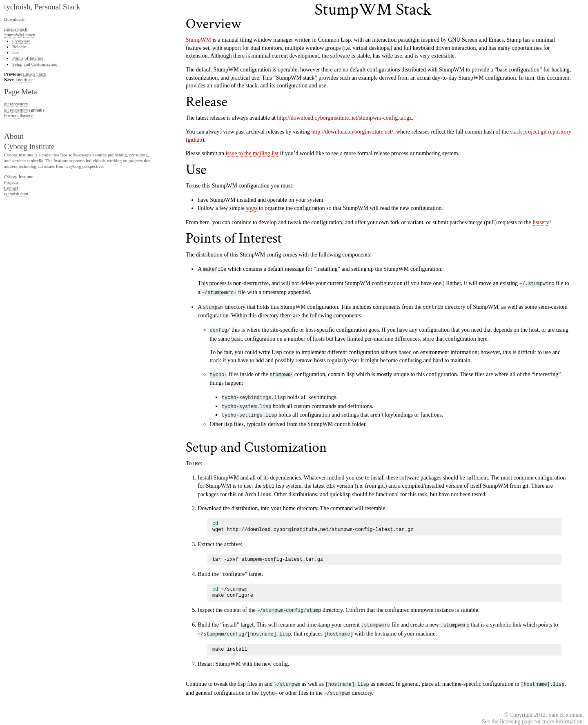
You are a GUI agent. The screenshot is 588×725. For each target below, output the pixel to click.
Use (16, 52)
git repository (556, 132)
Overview (21, 41)
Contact (11, 188)
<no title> (24, 80)
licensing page (516, 709)
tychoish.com (16, 194)
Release (19, 47)
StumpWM (198, 40)
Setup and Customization (35, 64)
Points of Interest (28, 58)
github (195, 140)
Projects (11, 182)
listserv (541, 222)
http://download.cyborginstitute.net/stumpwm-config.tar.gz (344, 118)
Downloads (14, 19)
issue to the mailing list (252, 153)
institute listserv (18, 116)
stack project (525, 132)
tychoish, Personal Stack (42, 7)
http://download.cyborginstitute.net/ (352, 132)
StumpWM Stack (20, 35)
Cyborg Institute (29, 146)
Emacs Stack (16, 29)
